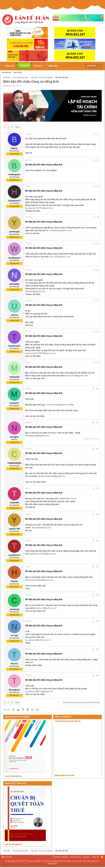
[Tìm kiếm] (100, 66)
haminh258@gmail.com (77, 376)
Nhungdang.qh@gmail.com (37, 436)
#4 (98, 217)
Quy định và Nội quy (61, 857)
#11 (97, 423)
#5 (98, 244)
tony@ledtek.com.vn (67, 499)
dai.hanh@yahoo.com (41, 528)
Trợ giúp (86, 857)
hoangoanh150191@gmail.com (39, 208)
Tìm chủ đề (17, 73)
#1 (98, 134)
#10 (97, 389)
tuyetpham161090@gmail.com (43, 554)
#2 (98, 160)
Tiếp (17, 127)
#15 (97, 541)
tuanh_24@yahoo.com (46, 608)
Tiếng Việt (7, 857)
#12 (97, 449)
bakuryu (8, 86)
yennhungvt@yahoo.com (61, 230)
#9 (98, 363)
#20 (97, 675)
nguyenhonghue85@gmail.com (52, 476)
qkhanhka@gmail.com (35, 291)
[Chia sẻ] (94, 134)
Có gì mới (38, 66)
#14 (97, 514)
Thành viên (53, 66)
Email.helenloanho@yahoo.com (39, 580)
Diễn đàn (24, 66)
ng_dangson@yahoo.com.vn (38, 640)
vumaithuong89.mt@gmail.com (39, 691)
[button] (44, 66)
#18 (97, 621)
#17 (97, 595)
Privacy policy (76, 857)
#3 (98, 186)
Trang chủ (9, 66)
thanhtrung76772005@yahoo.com (41, 353)
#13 (97, 488)
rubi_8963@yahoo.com (60, 257)
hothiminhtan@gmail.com (58, 405)
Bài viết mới (6, 73)
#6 (98, 270)
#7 (98, 301)
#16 (97, 567)
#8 (98, 332)
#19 (97, 649)
